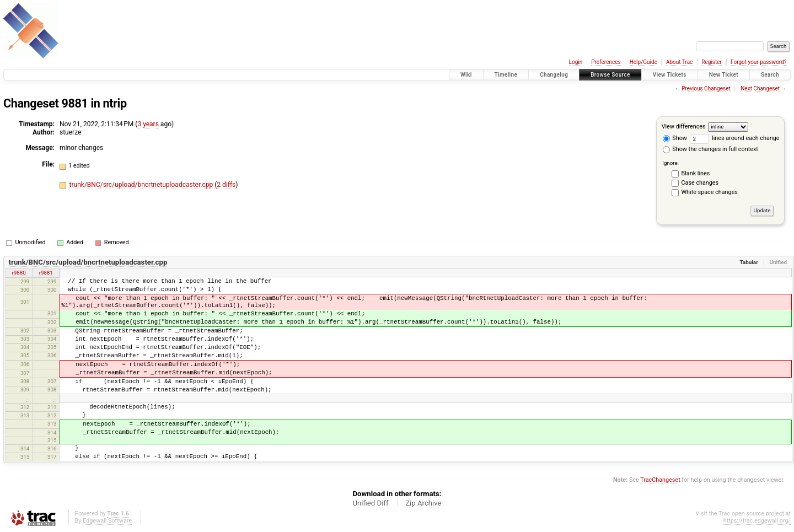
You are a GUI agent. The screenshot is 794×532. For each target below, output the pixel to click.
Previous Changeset (706, 88)
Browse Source (610, 75)
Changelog (554, 75)
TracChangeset (660, 480)
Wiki (466, 75)
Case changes (700, 183)
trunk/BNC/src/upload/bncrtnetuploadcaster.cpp (142, 185)
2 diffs (226, 185)
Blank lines (696, 173)
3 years (148, 124)
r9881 (46, 273)
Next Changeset (760, 88)
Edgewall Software (107, 521)
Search (770, 75)
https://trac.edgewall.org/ (757, 521)
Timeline (506, 75)
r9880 (19, 273)
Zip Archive (423, 503)
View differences (684, 127)
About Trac (679, 62)
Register (712, 62)
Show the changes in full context (710, 149)
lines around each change (735, 138)
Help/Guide (643, 62)
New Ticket (724, 75)
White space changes (710, 192)
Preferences (606, 62)
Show (675, 138)
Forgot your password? (759, 62)
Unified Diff (370, 503)
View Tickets (670, 75)
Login (576, 62)
